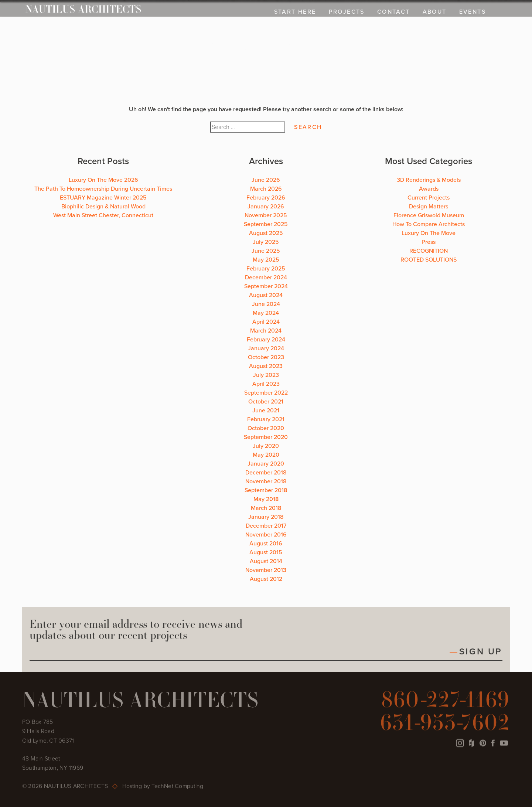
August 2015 (266, 552)
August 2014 (266, 561)
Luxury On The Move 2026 (103, 180)
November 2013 (266, 570)
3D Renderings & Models (429, 180)
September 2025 (266, 224)
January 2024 (266, 348)
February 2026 (266, 198)
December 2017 (266, 526)
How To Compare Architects (429, 224)
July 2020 (266, 446)
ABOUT (435, 12)
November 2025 (266, 215)
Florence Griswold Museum (429, 215)
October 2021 (266, 402)
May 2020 (266, 455)
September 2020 (266, 437)
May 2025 (266, 260)
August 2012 (266, 579)
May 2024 (266, 313)
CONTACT (394, 12)
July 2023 (266, 375)
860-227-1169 (446, 700)
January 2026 (266, 207)
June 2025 (266, 251)
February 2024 (266, 340)
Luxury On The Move (429, 233)
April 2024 (266, 322)
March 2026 (266, 189)
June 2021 (266, 411)
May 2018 (266, 499)
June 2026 (266, 180)
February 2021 (266, 419)
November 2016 (266, 535)
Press (429, 242)
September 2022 (266, 393)
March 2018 (266, 508)
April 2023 (266, 384)
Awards (429, 189)
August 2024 (266, 295)
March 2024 (266, 331)
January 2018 (266, 517)
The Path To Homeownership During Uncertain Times (103, 189)
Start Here (295, 12)
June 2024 (266, 304)
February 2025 (266, 269)
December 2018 (266, 473)
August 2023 (266, 366)
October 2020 (266, 428)
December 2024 (266, 277)
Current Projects (429, 198)
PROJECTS (347, 12)
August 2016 (266, 544)
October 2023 (266, 357)
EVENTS (473, 12)
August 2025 (266, 233)
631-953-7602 (445, 723)
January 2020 (266, 464)
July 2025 (266, 242)
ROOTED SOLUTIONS (429, 260)
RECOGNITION (429, 251)
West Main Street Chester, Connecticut (103, 215)
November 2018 (266, 481)
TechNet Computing (177, 787)
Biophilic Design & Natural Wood (103, 207)
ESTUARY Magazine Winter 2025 (103, 198)
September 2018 (266, 490)
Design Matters (429, 207)
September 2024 (266, 286)
